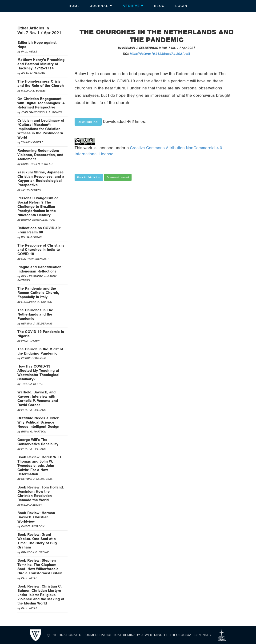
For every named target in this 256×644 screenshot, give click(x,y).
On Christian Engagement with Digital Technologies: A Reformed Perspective (41, 103)
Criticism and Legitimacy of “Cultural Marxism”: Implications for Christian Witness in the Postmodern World (41, 129)
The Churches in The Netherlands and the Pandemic (35, 314)
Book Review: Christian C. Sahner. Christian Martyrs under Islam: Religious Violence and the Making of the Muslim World (41, 595)
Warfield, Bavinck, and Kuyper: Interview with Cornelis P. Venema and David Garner (38, 399)
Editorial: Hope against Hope (37, 45)
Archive (133, 6)
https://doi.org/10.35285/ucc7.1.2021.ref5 (160, 54)
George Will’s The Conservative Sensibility (38, 442)
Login (181, 6)
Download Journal (118, 177)
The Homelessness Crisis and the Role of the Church (41, 84)
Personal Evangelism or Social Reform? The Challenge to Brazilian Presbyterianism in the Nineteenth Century (38, 207)
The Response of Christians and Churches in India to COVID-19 (41, 250)
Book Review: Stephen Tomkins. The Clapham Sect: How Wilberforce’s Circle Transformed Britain (40, 567)
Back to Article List (89, 177)
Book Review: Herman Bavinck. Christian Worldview (36, 517)
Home (74, 6)
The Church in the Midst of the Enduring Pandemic (40, 351)
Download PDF (88, 122)
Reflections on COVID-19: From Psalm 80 (39, 230)
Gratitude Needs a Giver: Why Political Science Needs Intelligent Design (39, 422)
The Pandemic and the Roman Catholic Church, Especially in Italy (38, 293)
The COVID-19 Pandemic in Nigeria (41, 334)
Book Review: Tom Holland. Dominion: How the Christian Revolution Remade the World (41, 494)
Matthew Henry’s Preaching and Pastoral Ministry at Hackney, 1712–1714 (41, 64)
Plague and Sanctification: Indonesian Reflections (40, 269)
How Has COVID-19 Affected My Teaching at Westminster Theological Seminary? (38, 373)
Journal (101, 6)
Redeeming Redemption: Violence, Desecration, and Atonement (40, 155)
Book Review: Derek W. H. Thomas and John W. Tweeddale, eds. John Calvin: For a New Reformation (40, 466)
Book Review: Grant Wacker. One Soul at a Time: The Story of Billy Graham (37, 541)
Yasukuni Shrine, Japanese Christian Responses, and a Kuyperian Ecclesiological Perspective (41, 179)
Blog (159, 6)
